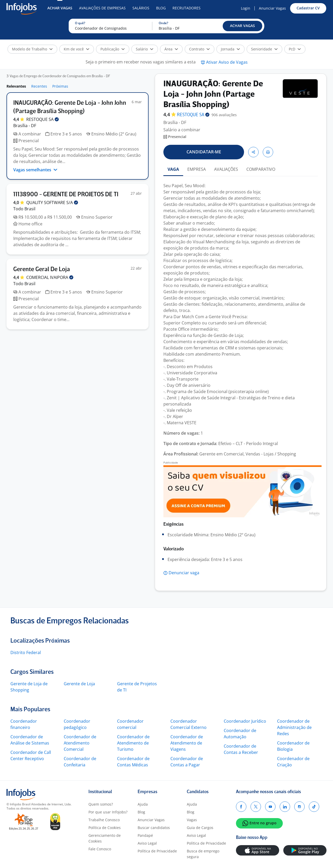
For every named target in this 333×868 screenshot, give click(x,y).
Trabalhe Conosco (104, 820)
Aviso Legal (147, 843)
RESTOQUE (43, 119)
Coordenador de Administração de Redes (294, 727)
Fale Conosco (100, 849)
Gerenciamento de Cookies (105, 838)
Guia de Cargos (200, 828)
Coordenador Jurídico (245, 721)
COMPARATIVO (261, 169)
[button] (242, 26)
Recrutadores (187, 8)
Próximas (60, 86)
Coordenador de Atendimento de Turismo (133, 743)
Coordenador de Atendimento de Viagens (187, 743)
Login (246, 8)
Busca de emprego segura (203, 854)
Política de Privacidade (157, 851)
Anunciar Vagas (272, 8)
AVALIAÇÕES (226, 169)
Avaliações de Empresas (102, 8)
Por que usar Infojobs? (108, 812)
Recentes (39, 86)
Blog (161, 8)
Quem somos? (101, 804)
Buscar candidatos (154, 828)
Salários (141, 8)
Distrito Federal (26, 652)
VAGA (173, 169)
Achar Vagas (60, 8)
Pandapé (145, 835)
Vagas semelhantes (35, 170)
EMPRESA (197, 169)
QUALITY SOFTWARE (52, 203)
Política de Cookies (105, 828)
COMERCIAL (50, 277)
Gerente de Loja (79, 684)
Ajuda (143, 804)
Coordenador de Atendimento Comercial (80, 743)
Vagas (192, 820)
